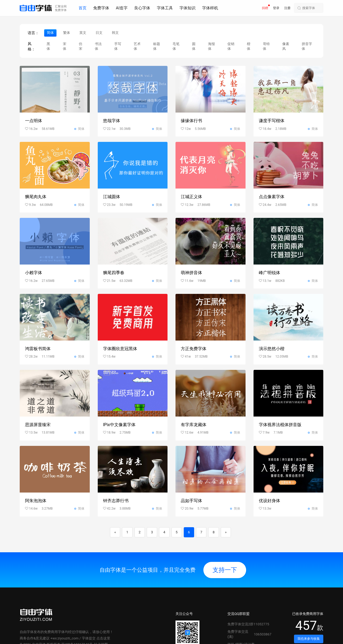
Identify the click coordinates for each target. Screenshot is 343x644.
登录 (276, 8)
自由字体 (27, 632)
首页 (83, 8)
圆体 (194, 46)
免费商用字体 (54, 632)
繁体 (67, 33)
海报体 (211, 46)
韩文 (115, 33)
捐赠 (265, 8)
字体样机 (210, 8)
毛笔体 (176, 46)
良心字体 (142, 8)
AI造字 (122, 8)
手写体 (118, 46)
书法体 (98, 46)
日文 (99, 33)
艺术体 (137, 46)
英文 (83, 33)
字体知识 (187, 8)
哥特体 (266, 46)
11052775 (261, 624)
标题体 (157, 46)
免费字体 (101, 8)
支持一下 (225, 570)
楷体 (249, 46)
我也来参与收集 (309, 639)
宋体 (65, 46)
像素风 (286, 46)
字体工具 (165, 8)
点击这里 (103, 638)
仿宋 (81, 46)
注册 (287, 8)
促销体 (231, 46)
